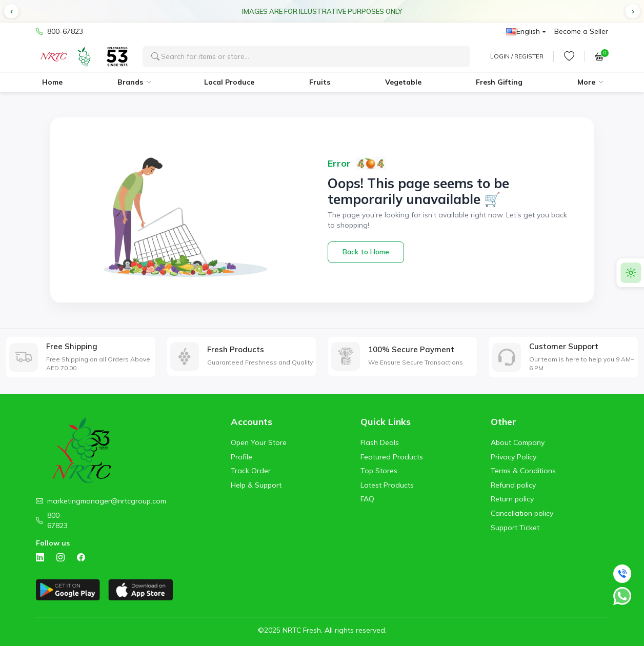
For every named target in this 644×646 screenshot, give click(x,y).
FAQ (367, 499)
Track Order (251, 471)
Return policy (512, 499)
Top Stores (379, 471)
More (586, 82)
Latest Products (387, 485)
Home (52, 82)
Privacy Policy (514, 457)
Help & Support (256, 485)
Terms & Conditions (523, 471)
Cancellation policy (522, 513)
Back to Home (366, 252)
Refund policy (513, 485)
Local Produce (229, 82)
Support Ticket (515, 528)
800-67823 (59, 32)
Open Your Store (259, 442)
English (523, 31)
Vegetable (403, 82)
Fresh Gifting (499, 82)
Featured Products (392, 457)
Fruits (320, 82)
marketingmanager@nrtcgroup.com (107, 501)
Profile (241, 457)
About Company (518, 442)
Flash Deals (380, 442)
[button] (11, 11)
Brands (130, 82)
